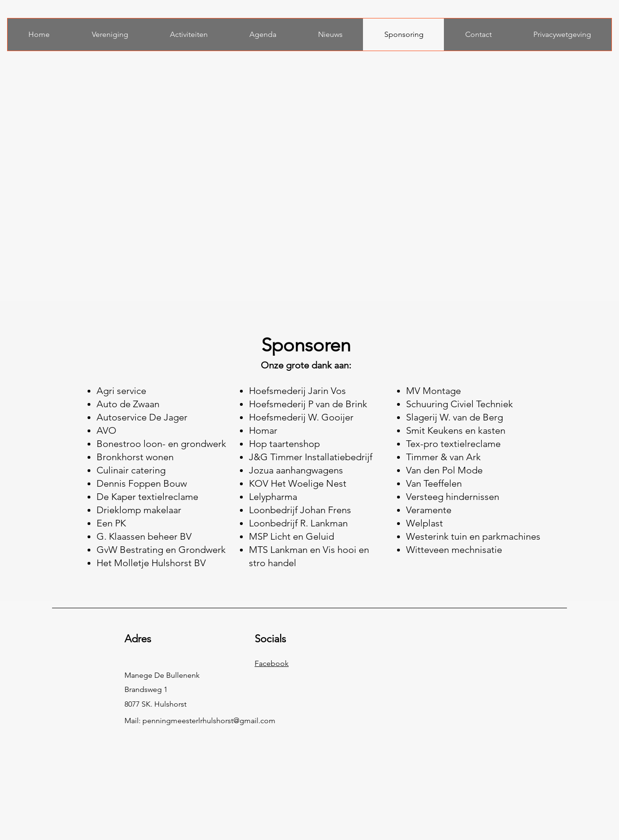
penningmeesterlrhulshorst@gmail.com (209, 721)
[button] (110, 35)
